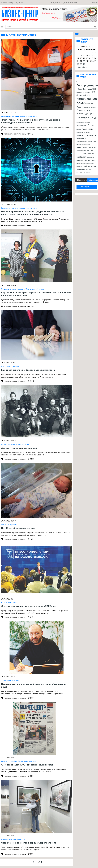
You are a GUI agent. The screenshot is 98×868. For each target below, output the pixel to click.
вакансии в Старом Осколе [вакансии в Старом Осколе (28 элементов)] (86, 135)
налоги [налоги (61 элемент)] (90, 150)
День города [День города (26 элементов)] (87, 89)
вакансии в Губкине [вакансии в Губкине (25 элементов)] (83, 133)
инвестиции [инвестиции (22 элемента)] (92, 141)
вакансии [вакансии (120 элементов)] (88, 129)
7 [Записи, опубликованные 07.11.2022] (78, 55)
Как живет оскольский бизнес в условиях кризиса (28, 370)
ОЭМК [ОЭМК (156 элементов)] (81, 103)
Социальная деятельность (13, 289)
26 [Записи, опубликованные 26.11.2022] (92, 61)
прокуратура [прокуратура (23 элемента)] (81, 163)
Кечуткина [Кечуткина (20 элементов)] (86, 92)
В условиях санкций (10, 366)
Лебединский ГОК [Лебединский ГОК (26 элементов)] (83, 95)
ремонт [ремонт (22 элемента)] (93, 167)
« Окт (79, 67)
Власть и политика (9, 603)
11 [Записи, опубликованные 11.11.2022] (89, 55)
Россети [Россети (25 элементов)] (93, 107)
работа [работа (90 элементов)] (86, 166)
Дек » (85, 67)
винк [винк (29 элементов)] (78, 138)
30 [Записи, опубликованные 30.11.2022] (84, 64)
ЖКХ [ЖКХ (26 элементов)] (94, 89)
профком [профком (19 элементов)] (79, 167)
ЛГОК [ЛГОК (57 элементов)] (92, 92)
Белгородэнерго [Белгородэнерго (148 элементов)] (87, 85)
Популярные (82, 180)
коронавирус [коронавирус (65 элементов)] (90, 147)
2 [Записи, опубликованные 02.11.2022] (84, 52)
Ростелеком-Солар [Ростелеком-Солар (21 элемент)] (82, 122)
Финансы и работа (9, 525)
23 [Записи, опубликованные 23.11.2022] (84, 61)
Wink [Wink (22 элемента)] (78, 82)
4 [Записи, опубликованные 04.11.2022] (90, 52)
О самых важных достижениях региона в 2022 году (29, 606)
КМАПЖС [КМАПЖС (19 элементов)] (79, 92)
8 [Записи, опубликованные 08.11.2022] (81, 55)
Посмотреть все (87, 187)
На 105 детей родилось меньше (18, 528)
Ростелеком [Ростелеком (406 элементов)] (86, 118)
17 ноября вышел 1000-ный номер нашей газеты (27, 765)
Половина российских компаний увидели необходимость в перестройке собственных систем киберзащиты (32, 213)
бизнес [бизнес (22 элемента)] (79, 129)
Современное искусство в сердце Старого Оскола (29, 843)
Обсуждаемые (93, 180)
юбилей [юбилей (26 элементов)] (89, 173)
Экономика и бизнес (35, 289)
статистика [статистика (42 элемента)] (81, 170)
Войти (94, 3)
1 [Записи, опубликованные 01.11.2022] (81, 52)
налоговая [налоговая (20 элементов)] (80, 154)
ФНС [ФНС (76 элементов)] (87, 125)
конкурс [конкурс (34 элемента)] (80, 147)
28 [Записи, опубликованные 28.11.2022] (78, 64)
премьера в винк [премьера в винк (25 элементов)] (89, 160)
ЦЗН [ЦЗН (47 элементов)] (92, 125)
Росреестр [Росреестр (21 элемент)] (87, 107)
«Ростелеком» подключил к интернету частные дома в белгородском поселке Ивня (31, 121)
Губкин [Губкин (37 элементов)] (79, 89)
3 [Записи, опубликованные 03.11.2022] (87, 52)
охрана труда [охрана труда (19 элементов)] (91, 157)
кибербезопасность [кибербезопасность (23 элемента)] (83, 144)
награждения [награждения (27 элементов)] (81, 151)
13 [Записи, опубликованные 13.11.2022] (95, 55)
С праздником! (23, 444)
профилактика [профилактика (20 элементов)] (90, 163)
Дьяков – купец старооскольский (19, 448)
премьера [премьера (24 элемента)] (80, 160)
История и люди (8, 444)
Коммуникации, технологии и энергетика (19, 116)
